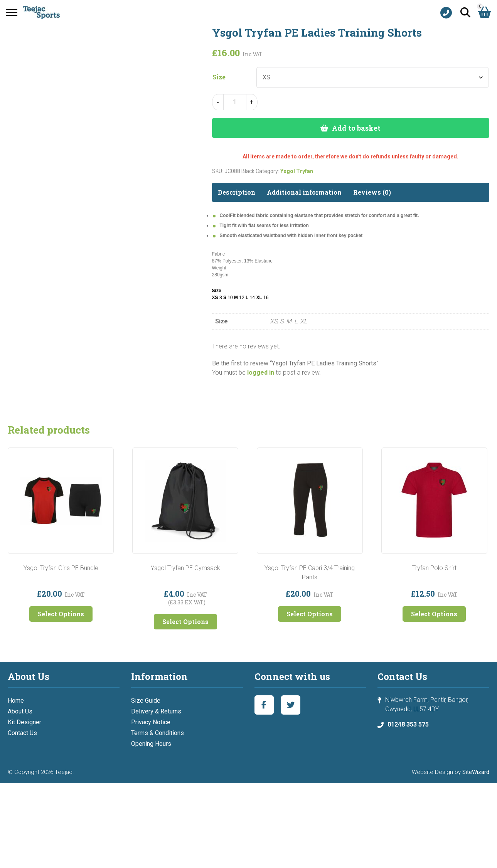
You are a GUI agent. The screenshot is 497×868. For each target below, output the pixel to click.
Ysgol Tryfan (297, 171)
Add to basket (356, 128)
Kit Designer (24, 722)
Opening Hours (151, 744)
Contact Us (22, 733)
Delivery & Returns (156, 711)
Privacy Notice (151, 722)
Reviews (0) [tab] (372, 192)
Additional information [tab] (304, 192)
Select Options (61, 614)
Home (16, 701)
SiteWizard (476, 772)
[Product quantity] (235, 102)
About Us (20, 711)
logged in (261, 373)
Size (219, 77)
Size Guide (146, 701)
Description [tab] (237, 192)
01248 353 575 (408, 724)
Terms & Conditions (158, 733)
